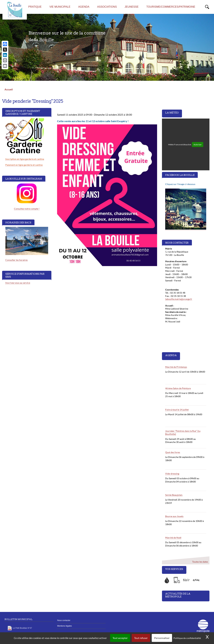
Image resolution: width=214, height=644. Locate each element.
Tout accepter (120, 638)
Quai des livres (173, 452)
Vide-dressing (172, 474)
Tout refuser (141, 638)
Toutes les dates (200, 562)
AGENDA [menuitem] (84, 7)
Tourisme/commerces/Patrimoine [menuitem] (171, 7)
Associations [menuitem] (107, 7)
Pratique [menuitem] (35, 7)
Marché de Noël (173, 538)
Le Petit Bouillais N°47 (22, 628)
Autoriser (198, 145)
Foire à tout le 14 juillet (177, 410)
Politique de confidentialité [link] (187, 638)
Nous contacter (64, 620)
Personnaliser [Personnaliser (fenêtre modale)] (162, 638)
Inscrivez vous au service (18, 283)
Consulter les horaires (17, 260)
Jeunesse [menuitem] (132, 7)
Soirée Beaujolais (174, 495)
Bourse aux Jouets (174, 516)
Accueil (9, 89)
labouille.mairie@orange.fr (179, 299)
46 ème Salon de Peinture (178, 388)
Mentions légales (65, 626)
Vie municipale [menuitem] (60, 7)
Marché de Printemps (176, 367)
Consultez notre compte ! (27, 209)
